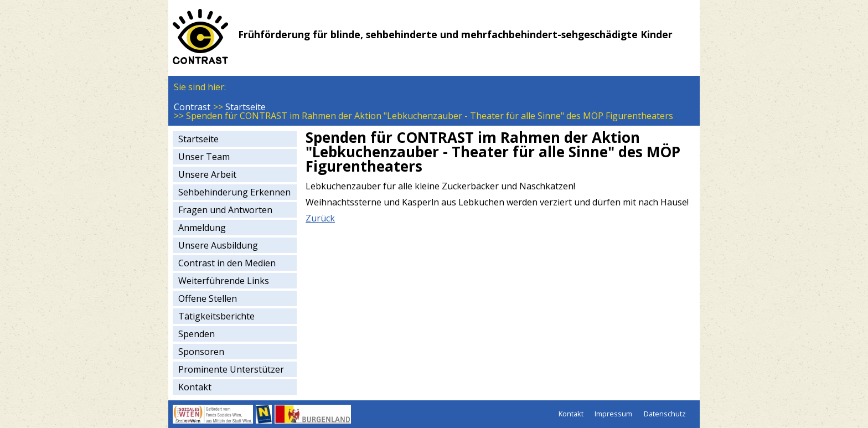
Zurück (320, 218)
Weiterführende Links (224, 281)
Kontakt (195, 387)
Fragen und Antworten (225, 210)
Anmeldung (202, 228)
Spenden (197, 334)
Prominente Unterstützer (231, 369)
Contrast (192, 107)
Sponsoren (201, 352)
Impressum (613, 414)
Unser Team (204, 157)
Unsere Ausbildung (218, 245)
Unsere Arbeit (207, 174)
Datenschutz (665, 414)
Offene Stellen (208, 298)
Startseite (246, 107)
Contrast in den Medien (227, 263)
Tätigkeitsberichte (216, 316)
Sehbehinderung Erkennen (234, 192)
